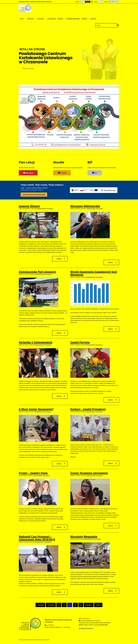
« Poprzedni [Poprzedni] (51, 605)
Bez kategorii (50, 209)
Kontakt (93, 19)
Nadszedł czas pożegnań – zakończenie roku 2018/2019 (37, 538)
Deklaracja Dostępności (86, 628)
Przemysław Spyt (39, 542)
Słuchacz (41, 19)
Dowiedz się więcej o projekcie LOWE (34, 195)
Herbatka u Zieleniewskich (36, 342)
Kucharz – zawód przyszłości (88, 409)
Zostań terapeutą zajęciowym (89, 473)
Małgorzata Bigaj (41, 209)
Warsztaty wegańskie (84, 537)
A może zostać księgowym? (36, 409)
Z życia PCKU (52, 19)
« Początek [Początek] (40, 605)
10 (59, 605)
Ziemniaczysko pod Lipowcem (37, 272)
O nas (23, 19)
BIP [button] (95, 173)
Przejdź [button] (62, 173)
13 (75, 605)
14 (81, 605)
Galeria (61, 19)
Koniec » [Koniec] (98, 605)
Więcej (62, 259)
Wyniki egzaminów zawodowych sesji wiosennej (94, 273)
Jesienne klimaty (29, 206)
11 (64, 605)
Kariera (85, 19)
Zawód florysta (80, 342)
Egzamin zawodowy (73, 19)
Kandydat (31, 19)
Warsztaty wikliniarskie (85, 206)
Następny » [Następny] (89, 605)
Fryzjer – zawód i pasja (33, 473)
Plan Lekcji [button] (28, 173)
